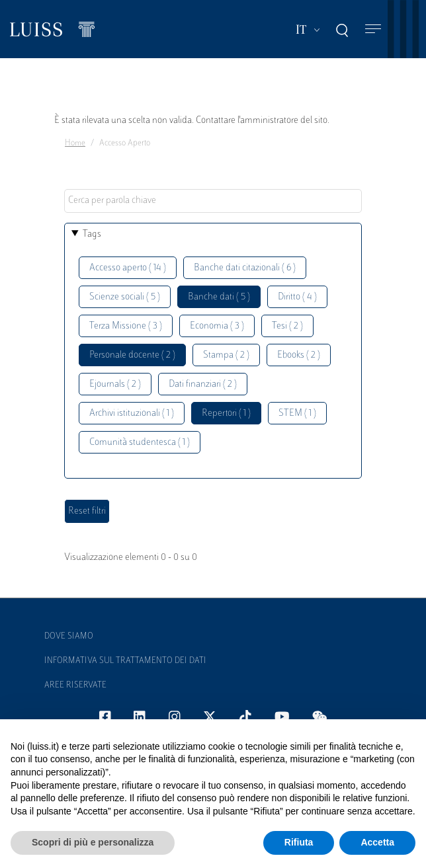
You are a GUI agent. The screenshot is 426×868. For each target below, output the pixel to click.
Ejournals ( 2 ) (115, 384)
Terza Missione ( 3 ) (126, 326)
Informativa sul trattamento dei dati (125, 661)
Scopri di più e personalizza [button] (93, 842)
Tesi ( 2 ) (287, 326)
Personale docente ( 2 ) (132, 355)
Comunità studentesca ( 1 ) (140, 443)
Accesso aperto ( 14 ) (128, 268)
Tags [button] (92, 234)
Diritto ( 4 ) (297, 297)
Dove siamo (69, 637)
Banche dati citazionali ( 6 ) (245, 268)
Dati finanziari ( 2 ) (203, 384)
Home (75, 143)
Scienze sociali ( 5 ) (125, 297)
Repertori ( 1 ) (226, 414)
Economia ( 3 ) (217, 326)
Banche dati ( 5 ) (219, 297)
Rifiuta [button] (299, 842)
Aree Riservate (75, 686)
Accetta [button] (377, 842)
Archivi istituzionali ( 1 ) (132, 414)
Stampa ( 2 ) (226, 355)
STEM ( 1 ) (297, 414)
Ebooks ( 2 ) (299, 355)
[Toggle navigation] (373, 29)
